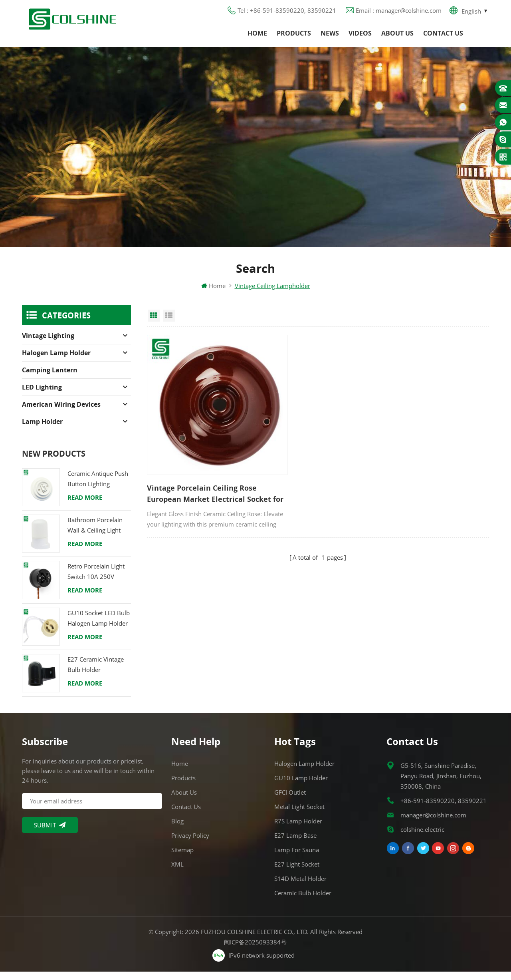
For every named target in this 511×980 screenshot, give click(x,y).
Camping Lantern (50, 378)
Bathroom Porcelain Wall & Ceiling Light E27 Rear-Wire (95, 534)
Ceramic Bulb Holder (303, 901)
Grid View (154, 324)
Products (294, 38)
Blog (177, 829)
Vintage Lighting (48, 344)
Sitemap (182, 858)
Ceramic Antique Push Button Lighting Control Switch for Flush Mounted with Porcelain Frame (98, 488)
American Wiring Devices (61, 413)
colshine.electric (422, 838)
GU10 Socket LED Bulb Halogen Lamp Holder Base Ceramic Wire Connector (99, 627)
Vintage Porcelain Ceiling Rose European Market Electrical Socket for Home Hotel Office (195, 470)
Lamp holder (42, 430)
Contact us (443, 38)
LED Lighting (42, 396)
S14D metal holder (300, 887)
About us (397, 38)
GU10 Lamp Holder (301, 786)
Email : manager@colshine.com (399, 14)
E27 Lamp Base (295, 844)
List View (169, 324)
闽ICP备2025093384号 (256, 950)
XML (177, 873)
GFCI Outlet (290, 801)
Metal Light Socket (299, 815)
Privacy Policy (190, 844)
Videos (360, 38)
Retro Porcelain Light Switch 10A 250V (96, 580)
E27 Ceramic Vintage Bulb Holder (96, 673)
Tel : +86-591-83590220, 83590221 (287, 14)
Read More (85, 506)
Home (257, 38)
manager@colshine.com (433, 823)
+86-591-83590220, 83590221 (444, 809)
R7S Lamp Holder (298, 829)
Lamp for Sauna (297, 858)
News (330, 38)
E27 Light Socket (297, 873)
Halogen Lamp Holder (56, 361)
